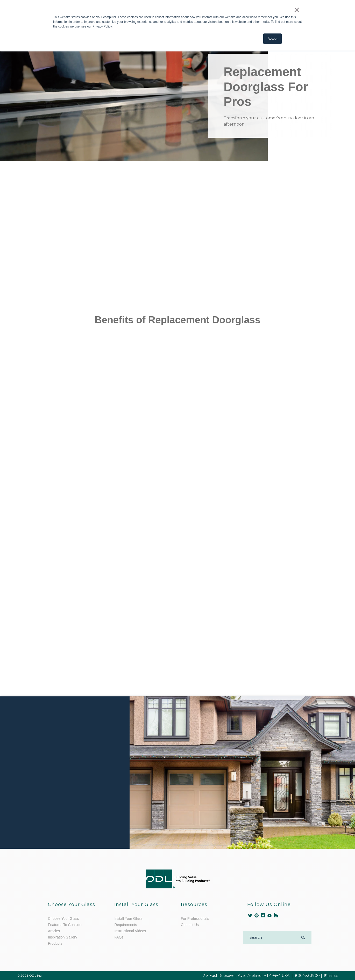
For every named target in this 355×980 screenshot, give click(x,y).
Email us (331, 976)
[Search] (270, 937)
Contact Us (190, 925)
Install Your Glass (128, 919)
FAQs (119, 937)
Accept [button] (272, 39)
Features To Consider (65, 925)
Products (55, 943)
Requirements (126, 925)
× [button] (297, 10)
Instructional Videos (130, 931)
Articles (54, 931)
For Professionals (195, 919)
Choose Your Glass (63, 919)
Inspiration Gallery (63, 937)
